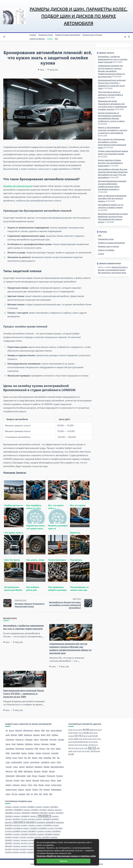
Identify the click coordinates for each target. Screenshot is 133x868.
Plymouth (51, 776)
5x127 (70, 742)
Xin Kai (14, 794)
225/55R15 (17, 834)
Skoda (41, 785)
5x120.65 (71, 736)
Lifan (59, 762)
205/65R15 (51, 822)
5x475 (91, 733)
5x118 (91, 745)
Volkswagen (56, 790)
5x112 (92, 748)
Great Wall (15, 753)
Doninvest (20, 749)
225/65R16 (8, 837)
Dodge (53, 744)
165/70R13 (54, 807)
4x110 (100, 730)
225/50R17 (9, 834)
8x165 (70, 730)
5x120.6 (76, 748)
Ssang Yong (56, 785)
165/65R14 (46, 807)
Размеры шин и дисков (92, 35)
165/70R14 (9, 810)
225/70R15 (23, 837)
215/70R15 (51, 828)
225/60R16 (49, 834)
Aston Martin (56, 730)
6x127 (95, 733)
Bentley (14, 735)
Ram (23, 780)
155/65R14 (16, 807)
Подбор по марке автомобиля (68, 35)
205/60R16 (41, 822)
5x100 (80, 742)
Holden (31, 753)
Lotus (15, 767)
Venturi (47, 790)
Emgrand (29, 749)
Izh (25, 758)
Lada (8, 762)
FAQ (56, 39)
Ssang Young (11, 790)
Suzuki (28, 790)
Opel (29, 776)
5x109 (75, 751)
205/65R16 (60, 822)
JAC (29, 758)
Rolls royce (45, 780)
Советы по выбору (37, 39)
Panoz (35, 776)
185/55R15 (58, 810)
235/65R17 (9, 843)
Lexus (53, 762)
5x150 (85, 736)
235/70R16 (24, 843)
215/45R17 (24, 825)
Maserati (30, 767)
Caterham (10, 740)
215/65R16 (43, 828)
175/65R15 (27, 810)
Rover (53, 780)
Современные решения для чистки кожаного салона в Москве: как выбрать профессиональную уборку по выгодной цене (111, 71)
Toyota (35, 790)
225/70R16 (31, 837)
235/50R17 (17, 840)
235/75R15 (32, 843)
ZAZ (28, 794)
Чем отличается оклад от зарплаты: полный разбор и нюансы (110, 95)
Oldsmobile (21, 776)
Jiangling (47, 758)
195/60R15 (25, 816)
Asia (48, 730)
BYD (49, 735)
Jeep (41, 758)
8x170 (91, 742)
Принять (64, 861)
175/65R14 (18, 810)
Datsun (37, 744)
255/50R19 (8, 852)
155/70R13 (23, 807)
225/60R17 (56, 834)
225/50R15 (48, 831)
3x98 (98, 748)
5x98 (91, 730)
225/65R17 (16, 837)
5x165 (86, 748)
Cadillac (55, 735)
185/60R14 (9, 813)
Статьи (50, 39)
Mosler (45, 771)
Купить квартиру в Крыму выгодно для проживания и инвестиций (110, 163)
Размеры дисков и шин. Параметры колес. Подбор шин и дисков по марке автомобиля (79, 16)
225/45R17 (32, 831)
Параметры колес (46, 35)
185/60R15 (18, 813)
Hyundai (55, 753)
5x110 (71, 748)
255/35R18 (16, 849)
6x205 (70, 751)
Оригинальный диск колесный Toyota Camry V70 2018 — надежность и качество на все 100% (24, 694)
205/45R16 (32, 819)
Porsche (9, 780)
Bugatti (37, 735)
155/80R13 (31, 807)
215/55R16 (47, 825)
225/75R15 (38, 837)
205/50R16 (47, 819)
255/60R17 (23, 852)
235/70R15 (17, 843)
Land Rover (35, 762)
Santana (16, 785)
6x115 (80, 730)
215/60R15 (9, 828)
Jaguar (35, 758)
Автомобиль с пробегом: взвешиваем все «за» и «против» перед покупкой (113, 59)
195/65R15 (44, 816)
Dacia (8, 744)
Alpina (37, 730)
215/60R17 (26, 828)
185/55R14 (51, 810)
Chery (36, 740)
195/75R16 (24, 819)
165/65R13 (39, 807)
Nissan (52, 771)
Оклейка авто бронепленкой (18, 186)
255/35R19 (23, 849)
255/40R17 (31, 849)
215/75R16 (8, 831)
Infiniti (8, 758)
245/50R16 (32, 846)
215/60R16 (18, 828)
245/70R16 (8, 849)
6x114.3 (75, 730)
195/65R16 (55, 816)
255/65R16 (31, 852)
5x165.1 (88, 751)
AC (7, 730)
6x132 (81, 748)
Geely (58, 749)
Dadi (14, 744)
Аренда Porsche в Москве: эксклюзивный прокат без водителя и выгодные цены (113, 270)
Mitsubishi (28, 771)
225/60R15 (41, 834)
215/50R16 (32, 825)
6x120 (98, 751)
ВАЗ (36, 794)
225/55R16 (25, 834)
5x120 (95, 736)
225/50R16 (56, 831)
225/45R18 (41, 831)
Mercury (9, 771)
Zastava (22, 794)
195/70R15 (16, 819)
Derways (45, 744)
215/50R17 (39, 825)
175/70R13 (35, 810)
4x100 (86, 729)
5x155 (77, 745)
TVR (41, 790)
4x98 (76, 739)
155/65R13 (8, 807)
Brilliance (28, 735)
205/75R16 (17, 825)
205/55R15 (9, 822)
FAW (36, 749)
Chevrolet (44, 740)
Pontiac (60, 776)
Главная (33, 35)
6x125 (81, 745)
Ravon (29, 780)
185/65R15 (35, 813)
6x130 (75, 742)
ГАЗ (40, 794)
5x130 (93, 751)
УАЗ (51, 794)
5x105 (70, 733)
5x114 (81, 733)
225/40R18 (16, 831)
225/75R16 (46, 837)
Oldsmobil (10, 776)
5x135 (79, 751)
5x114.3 (79, 736)
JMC (54, 758)
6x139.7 (76, 733)
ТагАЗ (45, 794)
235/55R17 (32, 840)
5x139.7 (86, 742)
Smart (48, 785)
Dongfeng (10, 749)
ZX (32, 794)
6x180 (95, 742)
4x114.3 (71, 745)
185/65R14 (26, 813)
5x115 (99, 739)
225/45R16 (24, 831)
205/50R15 (39, 819)
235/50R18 (24, 840)
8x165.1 (86, 745)
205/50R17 (55, 819)
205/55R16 (19, 822)
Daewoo (20, 744)
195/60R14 (17, 816)
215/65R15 (34, 828)
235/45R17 (9, 840)
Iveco (21, 758)
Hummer (46, 753)
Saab (59, 780)
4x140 (85, 739)
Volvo (8, 794)
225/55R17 (33, 834)
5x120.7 (90, 739)
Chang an (19, 740)
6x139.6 (71, 739)
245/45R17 (9, 846)
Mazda (46, 767)
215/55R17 (56, 825)
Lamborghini (16, 762)
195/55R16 (9, 816)
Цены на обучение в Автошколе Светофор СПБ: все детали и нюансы (112, 198)
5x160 (90, 736)
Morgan (37, 771)
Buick (43, 735)
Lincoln (9, 767)
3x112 (96, 745)
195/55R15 (59, 813)
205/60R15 (31, 822)
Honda (38, 753)
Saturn (24, 785)
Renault (36, 780)
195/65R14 (33, 816)
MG (16, 771)
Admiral (19, 730)
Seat (35, 785)
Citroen (61, 740)
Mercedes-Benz (57, 767)
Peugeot (42, 776)
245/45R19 (24, 846)
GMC (8, 753)
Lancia (26, 762)
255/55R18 (16, 852)
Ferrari (42, 749)
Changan (29, 740)
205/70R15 (9, 825)
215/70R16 (59, 828)
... (43, 636)
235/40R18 (54, 837)
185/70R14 (44, 813)
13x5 (83, 751)
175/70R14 (43, 810)
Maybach (39, 767)
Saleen (8, 785)
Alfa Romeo (28, 730)
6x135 (80, 739)
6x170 (95, 739)
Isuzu (15, 758)
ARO (43, 730)
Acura (12, 730)
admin (42, 70)
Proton (17, 780)
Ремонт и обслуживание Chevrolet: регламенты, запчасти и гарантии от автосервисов (113, 130)
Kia (58, 758)
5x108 (71, 754)
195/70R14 (8, 819)
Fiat (48, 749)
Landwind (45, 762)
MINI (20, 771)
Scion (30, 785)
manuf (22, 767)
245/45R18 (17, 846)
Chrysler (53, 740)
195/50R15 (52, 813)
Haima (24, 753)
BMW (21, 735)
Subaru (21, 790)
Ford (53, 749)
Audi (8, 735)
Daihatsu (29, 744)
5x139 (95, 730)
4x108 (86, 733)
